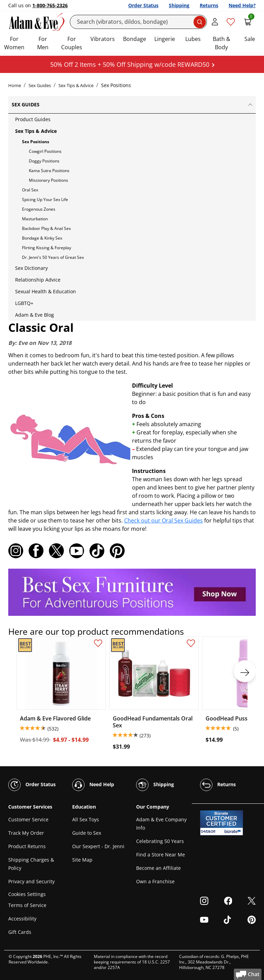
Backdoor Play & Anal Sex (46, 228)
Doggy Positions (44, 161)
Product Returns (27, 846)
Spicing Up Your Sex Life (45, 199)
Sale (250, 39)
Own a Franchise (155, 881)
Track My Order (26, 833)
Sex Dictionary (31, 268)
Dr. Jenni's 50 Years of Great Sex (53, 257)
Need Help (93, 785)
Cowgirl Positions (45, 151)
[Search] (139, 22)
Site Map (82, 860)
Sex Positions (36, 142)
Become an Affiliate (158, 868)
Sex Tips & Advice (76, 85)
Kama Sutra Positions (49, 171)
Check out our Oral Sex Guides (163, 520)
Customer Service (28, 819)
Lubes (193, 39)
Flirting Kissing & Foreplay (47, 248)
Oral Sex (30, 190)
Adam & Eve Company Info (161, 824)
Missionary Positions (48, 180)
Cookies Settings (27, 894)
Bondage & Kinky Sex (42, 238)
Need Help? (242, 5)
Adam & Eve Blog (35, 315)
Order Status (143, 5)
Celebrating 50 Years (160, 841)
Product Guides (33, 119)
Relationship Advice (38, 280)
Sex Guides (40, 85)
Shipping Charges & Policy (31, 864)
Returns (209, 5)
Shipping (179, 5)
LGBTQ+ (24, 303)
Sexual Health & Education (46, 291)
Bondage (135, 39)
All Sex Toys (86, 819)
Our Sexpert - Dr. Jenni (98, 846)
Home (15, 85)
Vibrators (103, 39)
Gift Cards (20, 932)
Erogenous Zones (39, 209)
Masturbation (35, 219)
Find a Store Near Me (161, 855)
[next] (245, 671)
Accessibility (22, 919)
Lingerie (165, 39)
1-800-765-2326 (50, 5)
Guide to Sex (87, 833)
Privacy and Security (31, 881)
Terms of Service (27, 905)
